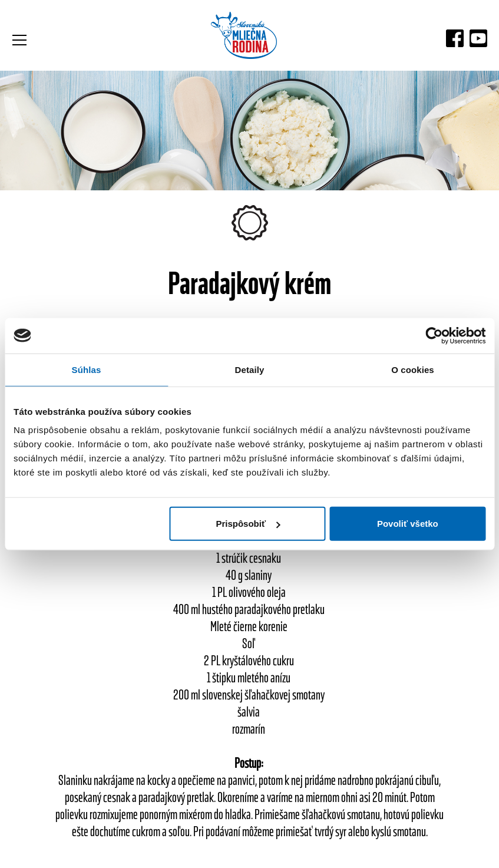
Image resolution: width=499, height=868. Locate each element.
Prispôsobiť (248, 524)
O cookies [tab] (413, 369)
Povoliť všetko (408, 524)
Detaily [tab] (250, 369)
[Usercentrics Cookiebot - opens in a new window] (434, 335)
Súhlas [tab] (87, 369)
